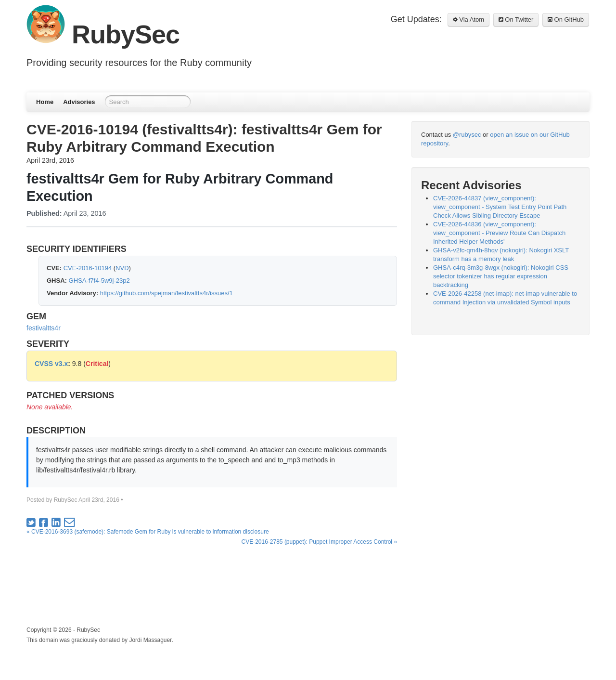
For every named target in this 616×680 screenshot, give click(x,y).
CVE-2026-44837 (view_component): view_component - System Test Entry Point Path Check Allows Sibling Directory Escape (500, 207)
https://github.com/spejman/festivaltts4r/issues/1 (167, 293)
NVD (122, 268)
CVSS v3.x (51, 364)
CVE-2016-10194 (88, 268)
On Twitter (516, 20)
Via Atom (468, 20)
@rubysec (467, 135)
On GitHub (566, 20)
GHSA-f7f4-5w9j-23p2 (99, 281)
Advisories (79, 102)
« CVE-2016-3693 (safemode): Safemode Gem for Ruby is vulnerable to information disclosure (148, 532)
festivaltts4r (44, 328)
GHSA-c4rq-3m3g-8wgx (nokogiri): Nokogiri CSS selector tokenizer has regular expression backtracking (501, 276)
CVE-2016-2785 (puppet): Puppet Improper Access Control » (319, 542)
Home (45, 102)
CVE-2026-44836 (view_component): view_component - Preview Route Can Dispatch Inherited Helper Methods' (499, 233)
